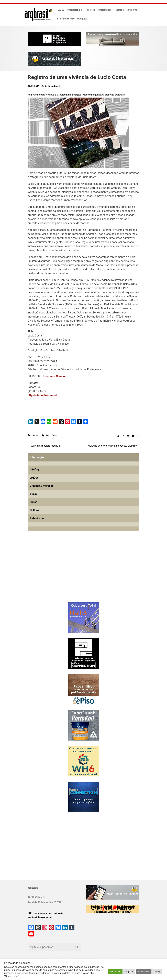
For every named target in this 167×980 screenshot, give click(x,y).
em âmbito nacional (40, 917)
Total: (31, 897)
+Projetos (90, 10)
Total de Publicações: (41, 902)
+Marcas (119, 10)
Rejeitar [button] (129, 972)
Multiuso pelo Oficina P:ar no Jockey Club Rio (112, 446)
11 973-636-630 (66, 19)
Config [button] (157, 972)
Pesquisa (82, 19)
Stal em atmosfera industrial (46, 446)
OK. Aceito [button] (115, 972)
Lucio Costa (52, 435)
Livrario (36, 435)
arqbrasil (55, 86)
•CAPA (60, 10)
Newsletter (132, 10)
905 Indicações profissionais (46, 913)
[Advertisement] (49, 572)
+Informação (105, 10)
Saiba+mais (144, 972)
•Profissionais (74, 10)
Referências (37, 518)
